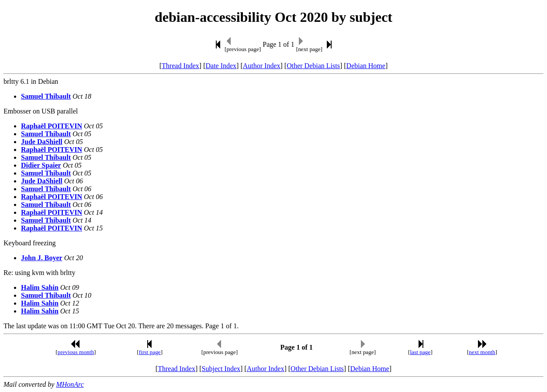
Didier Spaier (41, 165)
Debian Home (366, 66)
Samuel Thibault (46, 96)
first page (150, 352)
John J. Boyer (42, 258)
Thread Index (180, 66)
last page (420, 352)
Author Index (262, 66)
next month (482, 352)
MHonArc (70, 384)
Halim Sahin (40, 287)
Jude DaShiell (42, 142)
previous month (76, 352)
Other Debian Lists (313, 66)
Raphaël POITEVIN (52, 126)
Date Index (221, 66)
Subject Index (221, 369)
